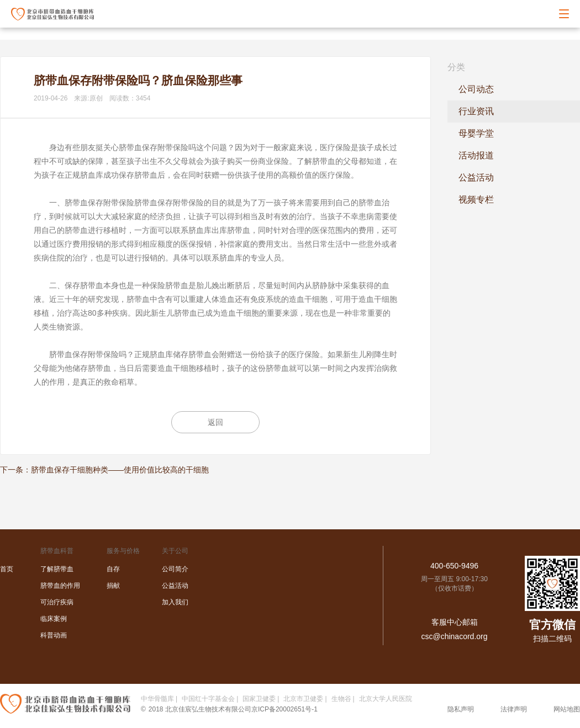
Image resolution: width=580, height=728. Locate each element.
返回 (215, 422)
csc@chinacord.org (454, 636)
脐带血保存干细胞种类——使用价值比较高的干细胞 (120, 470)
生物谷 (341, 699)
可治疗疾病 (57, 602)
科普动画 (54, 635)
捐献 (113, 586)
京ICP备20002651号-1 (284, 709)
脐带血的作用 (60, 586)
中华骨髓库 (157, 699)
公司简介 (175, 569)
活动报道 (476, 155)
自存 (113, 569)
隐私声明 (461, 709)
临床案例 (54, 619)
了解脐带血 (57, 569)
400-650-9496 (454, 566)
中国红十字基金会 (208, 699)
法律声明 (514, 709)
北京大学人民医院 (386, 699)
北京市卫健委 (303, 699)
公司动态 (476, 89)
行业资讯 (476, 111)
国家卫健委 (259, 699)
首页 (7, 569)
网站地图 (567, 709)
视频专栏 (476, 200)
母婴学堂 (476, 133)
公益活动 (476, 177)
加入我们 (175, 602)
